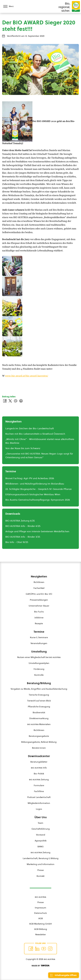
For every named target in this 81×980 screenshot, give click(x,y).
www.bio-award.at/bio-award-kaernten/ (27, 376)
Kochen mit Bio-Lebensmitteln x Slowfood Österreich (35, 434)
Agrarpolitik (41, 841)
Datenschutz (40, 913)
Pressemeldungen (39, 600)
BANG (41, 846)
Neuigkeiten (39, 576)
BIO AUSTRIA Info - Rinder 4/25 (23, 526)
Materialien (39, 724)
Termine (39, 632)
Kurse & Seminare (39, 637)
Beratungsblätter (39, 762)
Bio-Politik (39, 774)
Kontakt (41, 876)
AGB (41, 918)
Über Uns (41, 817)
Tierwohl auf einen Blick (39, 701)
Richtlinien (39, 582)
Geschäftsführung (41, 829)
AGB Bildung (41, 929)
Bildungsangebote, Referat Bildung (39, 742)
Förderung (39, 669)
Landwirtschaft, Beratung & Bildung (41, 858)
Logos (39, 809)
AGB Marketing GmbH (40, 924)
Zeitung (39, 779)
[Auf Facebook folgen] (31, 949)
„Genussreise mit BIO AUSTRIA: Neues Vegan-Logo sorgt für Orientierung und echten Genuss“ (39, 455)
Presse (41, 870)
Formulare (39, 785)
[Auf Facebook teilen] (5, 401)
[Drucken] (21, 401)
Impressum (40, 908)
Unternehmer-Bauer (39, 606)
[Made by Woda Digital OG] (40, 966)
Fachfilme (39, 791)
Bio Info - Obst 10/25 (17, 542)
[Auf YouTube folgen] (44, 949)
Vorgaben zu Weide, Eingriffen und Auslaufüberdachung (39, 689)
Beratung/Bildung (39, 683)
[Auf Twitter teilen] (10, 401)
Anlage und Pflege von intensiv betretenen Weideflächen (37, 531)
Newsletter (41, 934)
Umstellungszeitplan (39, 663)
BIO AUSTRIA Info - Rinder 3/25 (23, 537)
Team (40, 823)
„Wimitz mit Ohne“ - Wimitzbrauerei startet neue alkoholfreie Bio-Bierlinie (40, 441)
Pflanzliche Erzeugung (39, 707)
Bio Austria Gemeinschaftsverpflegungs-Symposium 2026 (38, 500)
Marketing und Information (41, 864)
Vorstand (41, 835)
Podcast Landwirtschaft (39, 797)
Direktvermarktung (39, 718)
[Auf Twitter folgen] (37, 949)
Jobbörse (39, 617)
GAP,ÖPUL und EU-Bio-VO (39, 594)
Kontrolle (39, 675)
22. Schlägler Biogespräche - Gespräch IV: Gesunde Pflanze (38, 489)
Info (39, 768)
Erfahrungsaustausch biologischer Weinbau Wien (33, 494)
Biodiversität (39, 712)
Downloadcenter (39, 756)
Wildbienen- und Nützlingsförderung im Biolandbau (35, 484)
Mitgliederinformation (39, 803)
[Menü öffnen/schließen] (11, 6)
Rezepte (39, 623)
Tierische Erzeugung (39, 695)
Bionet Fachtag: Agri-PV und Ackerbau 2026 (30, 478)
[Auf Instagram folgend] (50, 949)
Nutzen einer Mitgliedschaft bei (39, 657)
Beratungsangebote (39, 736)
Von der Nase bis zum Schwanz (23, 448)
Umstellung (39, 652)
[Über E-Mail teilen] (16, 401)
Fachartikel (39, 588)
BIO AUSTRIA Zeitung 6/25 (20, 521)
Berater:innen (39, 748)
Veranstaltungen (39, 643)
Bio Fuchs (39, 612)
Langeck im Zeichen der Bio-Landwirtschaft (30, 428)
